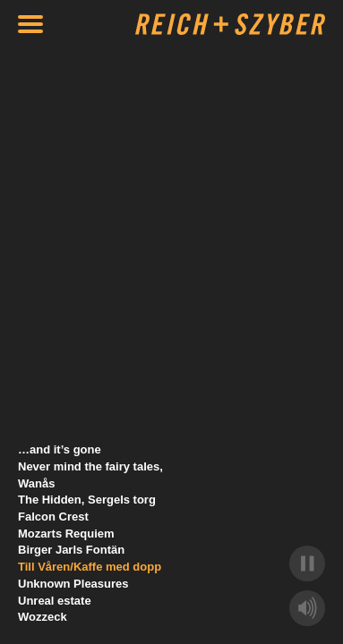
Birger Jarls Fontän (71, 550)
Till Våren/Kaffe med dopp (90, 567)
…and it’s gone (60, 449)
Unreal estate (55, 601)
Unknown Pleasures (73, 584)
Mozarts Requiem (66, 534)
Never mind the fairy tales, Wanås (90, 475)
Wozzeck (43, 617)
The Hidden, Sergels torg (87, 500)
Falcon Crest (53, 517)
